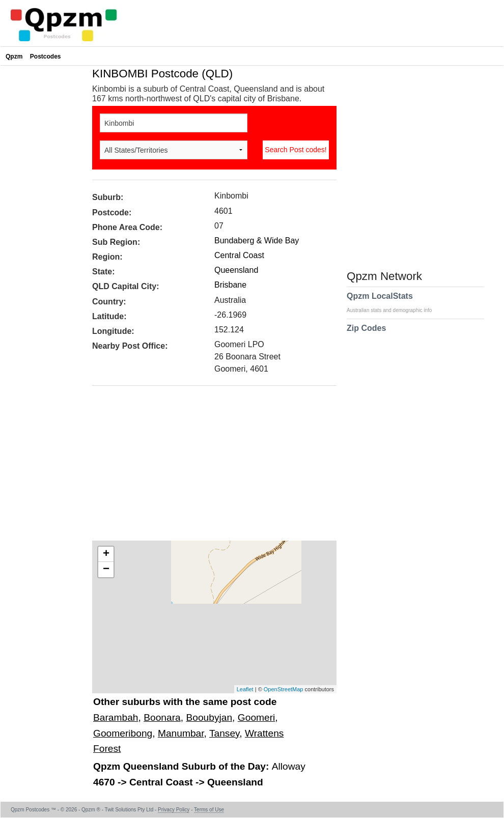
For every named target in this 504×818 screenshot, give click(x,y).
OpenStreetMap (284, 689)
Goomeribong (123, 733)
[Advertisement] (209, 467)
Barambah (116, 717)
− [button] (106, 570)
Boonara (162, 717)
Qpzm (14, 57)
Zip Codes (366, 334)
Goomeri (257, 717)
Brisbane (230, 285)
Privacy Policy (174, 810)
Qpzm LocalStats (394, 302)
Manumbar (181, 733)
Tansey (224, 733)
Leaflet (245, 689)
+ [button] (106, 554)
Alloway (289, 766)
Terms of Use (209, 810)
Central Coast (239, 255)
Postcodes (46, 57)
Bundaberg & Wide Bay (257, 241)
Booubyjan (209, 717)
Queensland (236, 270)
